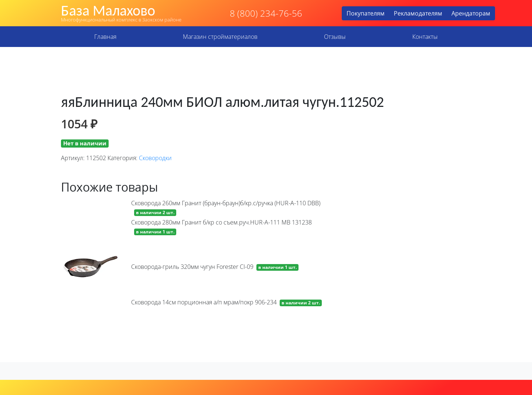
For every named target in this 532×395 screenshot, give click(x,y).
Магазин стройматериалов (220, 37)
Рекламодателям (418, 13)
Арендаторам (471, 13)
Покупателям (366, 13)
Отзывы (335, 37)
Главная (105, 37)
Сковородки (155, 158)
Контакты (425, 37)
